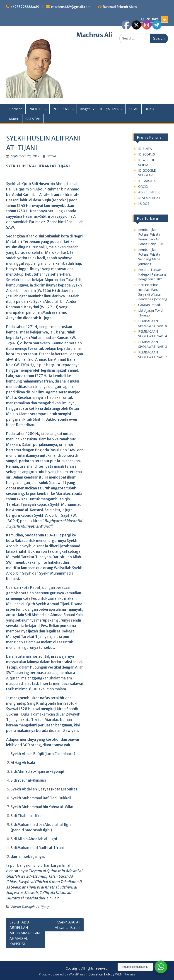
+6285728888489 (25, 7)
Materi (14, 118)
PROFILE (36, 109)
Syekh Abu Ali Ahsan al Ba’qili (68, 925)
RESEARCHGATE (150, 198)
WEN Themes (125, 974)
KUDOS (144, 204)
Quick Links (150, 19)
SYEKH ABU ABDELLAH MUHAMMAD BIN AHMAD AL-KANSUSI (25, 933)
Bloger (85, 109)
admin (51, 156)
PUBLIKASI (61, 109)
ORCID (143, 186)
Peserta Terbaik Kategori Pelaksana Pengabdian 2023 (152, 274)
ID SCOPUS (147, 154)
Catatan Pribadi (149, 305)
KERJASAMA (109, 109)
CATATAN (33, 118)
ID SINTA (145, 149)
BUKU (149, 109)
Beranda (16, 109)
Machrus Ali (95, 35)
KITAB (133, 109)
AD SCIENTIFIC (149, 192)
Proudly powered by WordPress (62, 974)
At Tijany (43, 907)
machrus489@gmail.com (71, 7)
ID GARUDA (147, 181)
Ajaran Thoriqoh (23, 907)
